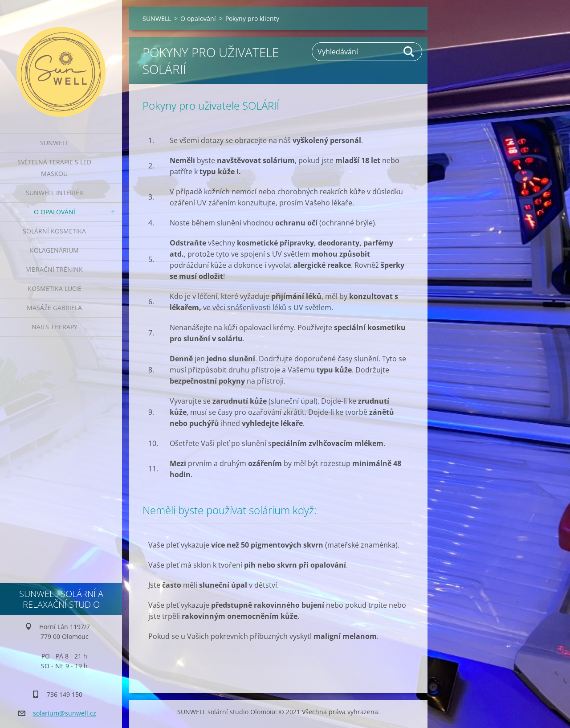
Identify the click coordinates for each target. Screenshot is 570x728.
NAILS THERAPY (55, 327)
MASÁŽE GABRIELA (54, 308)
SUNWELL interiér (55, 193)
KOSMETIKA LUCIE (55, 288)
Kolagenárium (54, 250)
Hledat (409, 52)
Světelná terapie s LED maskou (54, 168)
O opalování (55, 212)
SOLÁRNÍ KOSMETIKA (54, 231)
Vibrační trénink (55, 269)
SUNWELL (54, 143)
